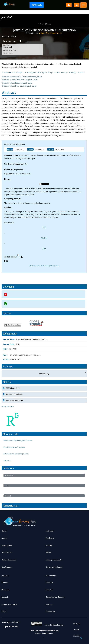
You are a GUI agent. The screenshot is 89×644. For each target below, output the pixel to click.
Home (4, 531)
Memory (7, 460)
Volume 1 (44, 374)
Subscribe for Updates (55, 597)
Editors (5, 582)
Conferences (7, 567)
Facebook (76, 623)
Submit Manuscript (9, 604)
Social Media (51, 575)
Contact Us (50, 611)
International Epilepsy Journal (16, 454)
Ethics (48, 553)
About (4, 538)
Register (37, 5)
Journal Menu (45, 24)
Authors (5, 575)
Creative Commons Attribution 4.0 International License (44, 632)
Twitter (76, 630)
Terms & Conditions (54, 567)
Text (44, 249)
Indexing (49, 531)
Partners (49, 582)
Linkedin (76, 636)
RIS (44, 227)
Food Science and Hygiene (14, 447)
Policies (49, 545)
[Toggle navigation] (83, 5)
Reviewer (5, 590)
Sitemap (49, 604)
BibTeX (44, 238)
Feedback (50, 538)
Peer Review (7, 553)
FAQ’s (4, 611)
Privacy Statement (53, 560)
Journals (5, 597)
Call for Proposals (9, 560)
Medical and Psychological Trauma (18, 441)
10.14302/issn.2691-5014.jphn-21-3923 (44, 266)
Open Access (7, 545)
